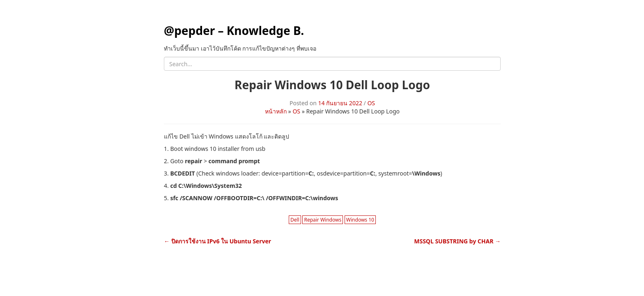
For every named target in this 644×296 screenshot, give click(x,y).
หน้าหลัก (276, 111)
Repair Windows (323, 220)
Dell (295, 220)
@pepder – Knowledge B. (234, 30)
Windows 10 (360, 220)
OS (371, 103)
